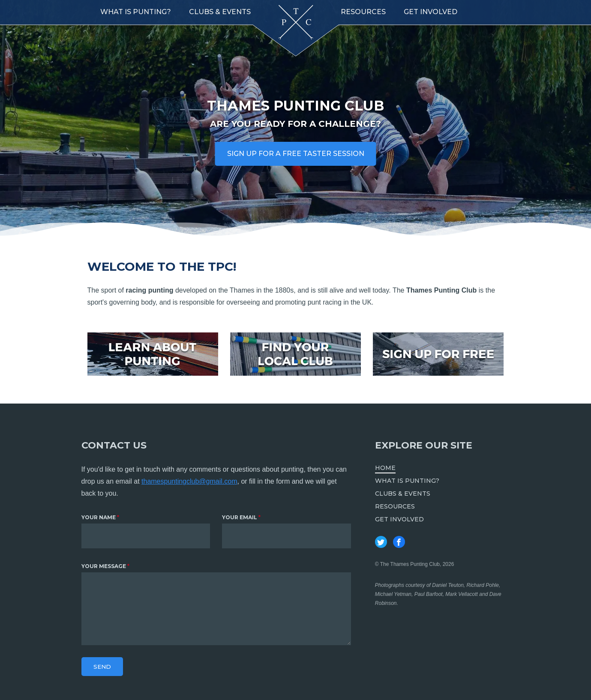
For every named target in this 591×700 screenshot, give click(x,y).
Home (385, 468)
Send (102, 667)
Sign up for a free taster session (296, 154)
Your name (99, 517)
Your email (240, 517)
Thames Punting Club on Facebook (399, 542)
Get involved (430, 12)
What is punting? (136, 12)
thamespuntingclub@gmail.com (189, 481)
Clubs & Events (220, 12)
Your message (104, 566)
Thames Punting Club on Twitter (381, 542)
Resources (363, 12)
